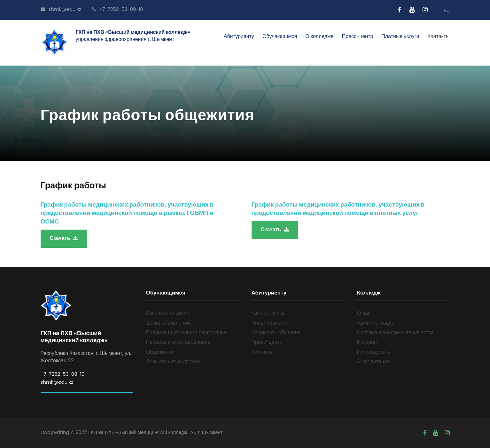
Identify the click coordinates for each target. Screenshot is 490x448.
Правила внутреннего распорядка (186, 332)
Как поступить (268, 313)
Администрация (376, 323)
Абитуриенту (239, 36)
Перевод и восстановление (178, 342)
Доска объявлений (168, 323)
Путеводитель (374, 352)
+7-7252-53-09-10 (118, 9)
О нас (364, 313)
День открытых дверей (173, 362)
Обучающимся (280, 36)
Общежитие (160, 352)
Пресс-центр (358, 36)
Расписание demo (168, 313)
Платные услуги (400, 36)
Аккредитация (373, 362)
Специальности (270, 323)
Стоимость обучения (276, 332)
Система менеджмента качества (396, 332)
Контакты (438, 36)
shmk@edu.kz (61, 9)
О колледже (319, 36)
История (367, 342)
